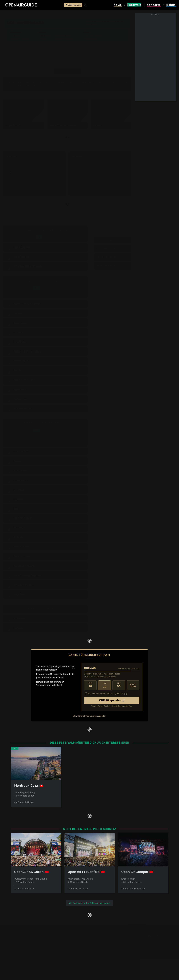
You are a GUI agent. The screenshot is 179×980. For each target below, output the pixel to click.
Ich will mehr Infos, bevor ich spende (89, 716)
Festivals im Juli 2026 (22, 958)
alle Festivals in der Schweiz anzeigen (89, 903)
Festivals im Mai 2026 (22, 952)
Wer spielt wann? (20, 39)
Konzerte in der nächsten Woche (68, 948)
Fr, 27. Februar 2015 (112, 248)
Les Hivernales (46, 14)
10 (90, 685)
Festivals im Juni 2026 (23, 955)
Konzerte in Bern (60, 945)
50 (119, 685)
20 (105, 685)
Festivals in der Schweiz (23, 942)
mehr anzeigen (34, 184)
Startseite (8, 14)
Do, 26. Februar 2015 (112, 240)
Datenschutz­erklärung (103, 948)
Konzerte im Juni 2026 (63, 955)
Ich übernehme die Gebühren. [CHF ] (106, 693)
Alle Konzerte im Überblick (65, 965)
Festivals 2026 (18, 948)
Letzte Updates (62, 36)
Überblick (45, 36)
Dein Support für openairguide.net (109, 942)
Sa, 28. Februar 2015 (112, 257)
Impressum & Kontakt (102, 952)
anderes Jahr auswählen (67, 72)
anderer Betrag (133, 685)
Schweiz (32, 14)
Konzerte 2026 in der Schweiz (67, 962)
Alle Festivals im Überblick (24, 965)
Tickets (44, 39)
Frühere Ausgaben (94, 36)
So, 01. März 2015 (112, 266)
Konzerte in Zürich (61, 942)
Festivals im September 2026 (26, 962)
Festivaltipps (18, 938)
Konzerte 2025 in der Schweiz (67, 958)
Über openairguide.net (103, 938)
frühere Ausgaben (66, 14)
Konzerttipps (58, 938)
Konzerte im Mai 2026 (62, 952)
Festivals (21, 14)
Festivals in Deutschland (24, 945)
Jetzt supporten (73, 5)
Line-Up (16, 36)
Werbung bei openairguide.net (107, 945)
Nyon (91, 25)
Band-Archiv (91, 39)
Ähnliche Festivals (64, 39)
